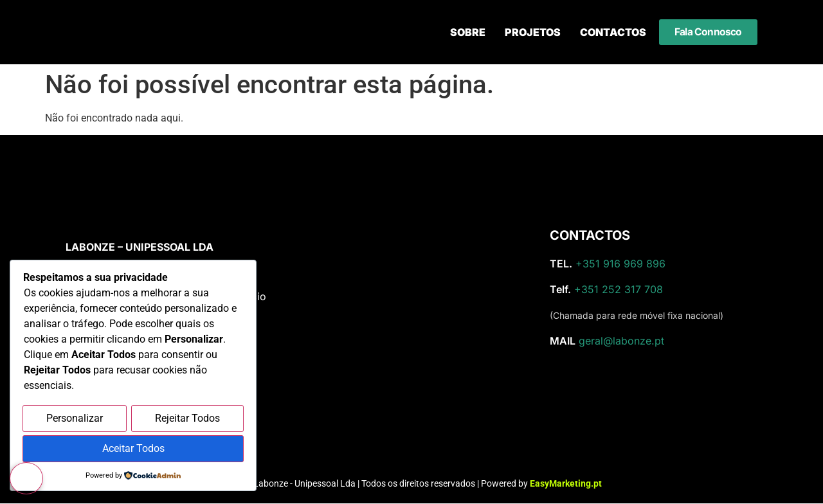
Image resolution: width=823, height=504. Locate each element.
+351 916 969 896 (620, 264)
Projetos (533, 32)
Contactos (613, 32)
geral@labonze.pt (621, 341)
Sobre (468, 32)
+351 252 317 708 (619, 289)
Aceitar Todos (133, 449)
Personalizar (75, 419)
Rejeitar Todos (187, 419)
